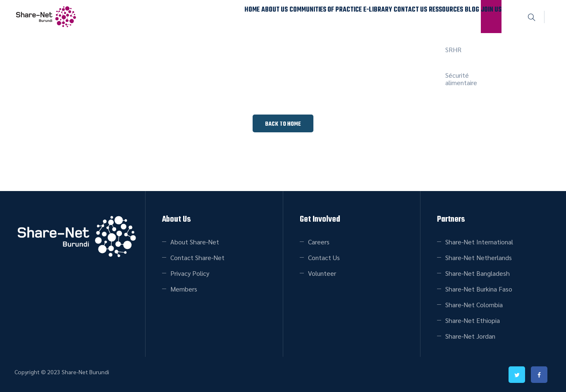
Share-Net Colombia (474, 305)
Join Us (485, 16)
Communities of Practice (265, 16)
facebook (540, 375)
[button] (283, 123)
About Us (204, 16)
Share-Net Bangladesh (478, 273)
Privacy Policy (190, 273)
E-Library (327, 16)
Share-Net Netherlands (479, 257)
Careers (319, 242)
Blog (454, 16)
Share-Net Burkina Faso (479, 289)
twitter (517, 375)
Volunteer (322, 273)
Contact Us (370, 16)
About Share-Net (195, 242)
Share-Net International (479, 242)
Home (170, 16)
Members (184, 289)
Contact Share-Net (197, 257)
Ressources (417, 16)
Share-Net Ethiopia (473, 320)
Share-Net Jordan (470, 336)
